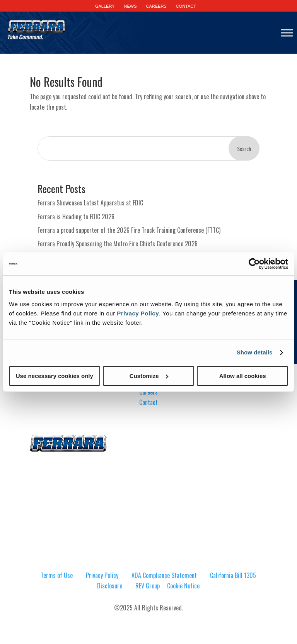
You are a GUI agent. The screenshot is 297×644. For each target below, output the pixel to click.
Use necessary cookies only (55, 376)
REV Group (148, 586)
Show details (255, 352)
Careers (148, 392)
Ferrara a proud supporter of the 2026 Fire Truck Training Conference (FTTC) (129, 230)
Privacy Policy (138, 313)
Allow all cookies (243, 376)
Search (244, 148)
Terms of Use (57, 575)
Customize (149, 376)
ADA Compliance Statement (164, 575)
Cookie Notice (183, 586)
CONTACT (186, 6)
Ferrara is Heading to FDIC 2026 (76, 217)
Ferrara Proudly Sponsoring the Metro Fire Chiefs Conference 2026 (118, 244)
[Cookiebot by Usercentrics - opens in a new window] (254, 264)
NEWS (131, 6)
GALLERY (105, 6)
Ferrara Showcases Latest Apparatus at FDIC (90, 203)
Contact (148, 402)
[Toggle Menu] (287, 33)
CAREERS (156, 6)
